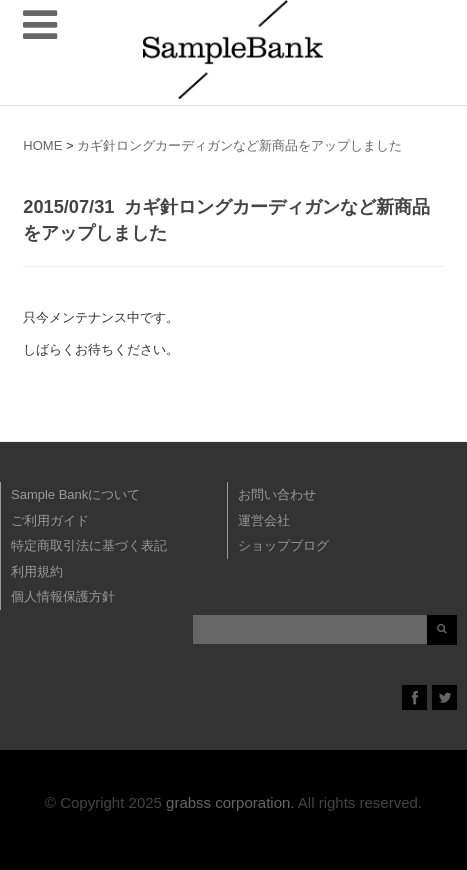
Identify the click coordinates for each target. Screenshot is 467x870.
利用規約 (37, 571)
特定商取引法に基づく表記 (89, 545)
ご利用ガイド (50, 520)
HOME (42, 145)
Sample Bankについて (75, 494)
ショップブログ (283, 545)
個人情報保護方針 (63, 596)
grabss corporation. (230, 802)
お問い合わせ (277, 494)
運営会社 (264, 520)
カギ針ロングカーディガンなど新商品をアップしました (239, 145)
